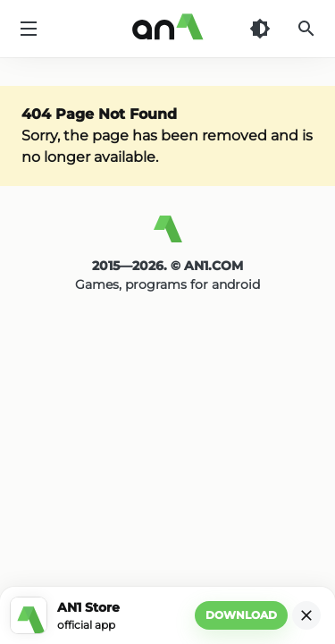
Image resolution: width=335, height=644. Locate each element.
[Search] (306, 29)
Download (241, 615)
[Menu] (29, 29)
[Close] (306, 615)
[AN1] (167, 236)
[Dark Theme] (260, 29)
